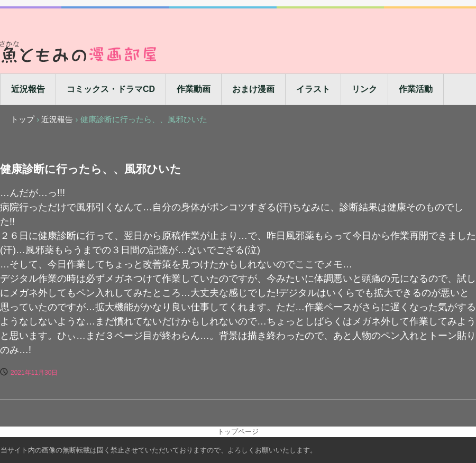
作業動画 (194, 89)
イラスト (313, 89)
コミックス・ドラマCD (111, 89)
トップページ (238, 432)
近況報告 (28, 89)
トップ (22, 119)
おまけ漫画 (253, 89)
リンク (364, 89)
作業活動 (416, 89)
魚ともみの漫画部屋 (79, 52)
